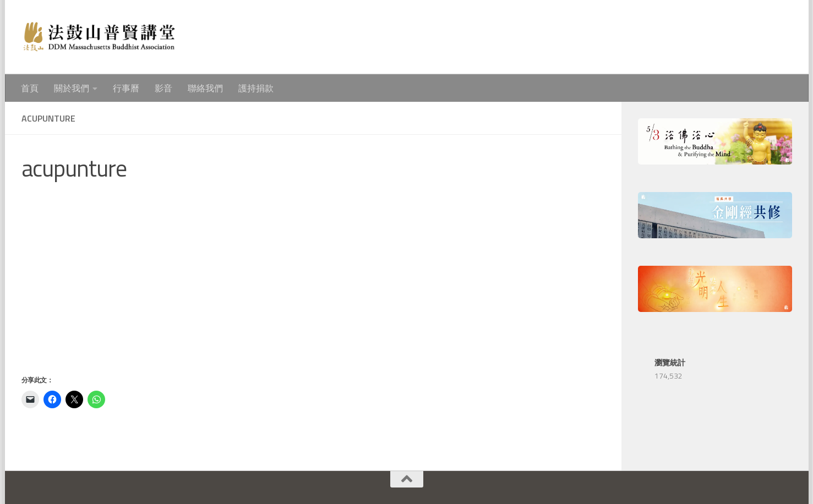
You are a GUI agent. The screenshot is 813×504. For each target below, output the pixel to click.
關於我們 (72, 88)
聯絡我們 (205, 88)
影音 (163, 88)
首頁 (30, 88)
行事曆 (126, 88)
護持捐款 (256, 88)
